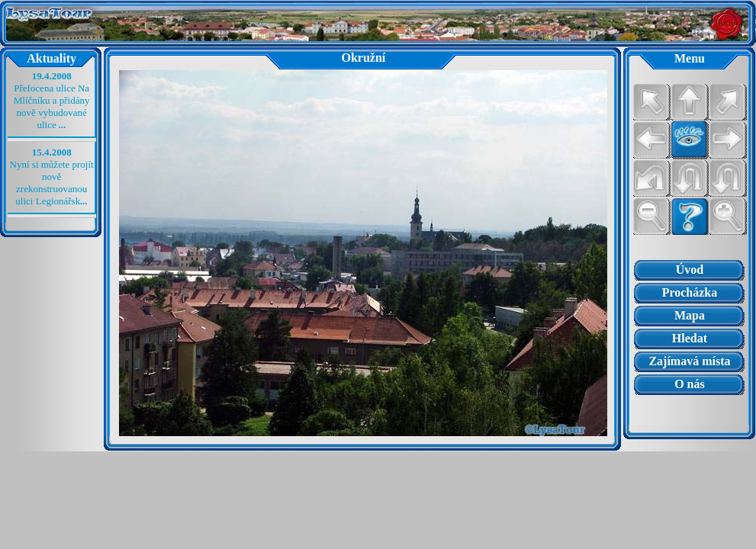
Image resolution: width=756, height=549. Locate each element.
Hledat (690, 338)
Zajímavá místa (689, 361)
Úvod (690, 270)
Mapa (690, 315)
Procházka (690, 292)
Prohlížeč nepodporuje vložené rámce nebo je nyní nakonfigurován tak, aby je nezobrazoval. (689, 410)
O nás (690, 384)
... (63, 125)
